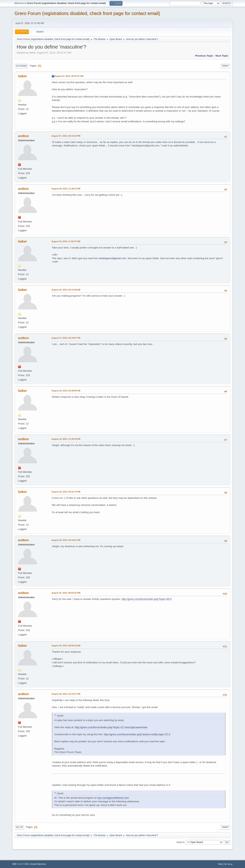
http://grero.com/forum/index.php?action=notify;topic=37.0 (137, 734)
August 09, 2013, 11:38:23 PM (66, 189)
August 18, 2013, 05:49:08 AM (66, 391)
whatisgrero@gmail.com (113, 258)
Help (220, 864)
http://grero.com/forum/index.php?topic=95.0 (147, 599)
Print (225, 66)
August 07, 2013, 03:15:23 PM (66, 136)
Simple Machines (38, 864)
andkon (23, 136)
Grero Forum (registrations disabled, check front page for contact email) (87, 13)
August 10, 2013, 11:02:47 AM (66, 241)
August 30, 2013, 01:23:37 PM (66, 694)
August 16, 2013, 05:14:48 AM (66, 290)
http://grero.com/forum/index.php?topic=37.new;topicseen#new (111, 727)
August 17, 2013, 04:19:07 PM (66, 338)
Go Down (21, 66)
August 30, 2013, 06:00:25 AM (66, 646)
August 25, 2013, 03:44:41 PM (66, 540)
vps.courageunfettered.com (113, 798)
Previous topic (204, 56)
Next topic (222, 56)
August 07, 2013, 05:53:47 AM (69, 76)
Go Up (19, 827)
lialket (22, 76)
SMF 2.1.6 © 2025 (21, 864)
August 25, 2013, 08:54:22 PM (66, 593)
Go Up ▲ (228, 864)
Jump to (180, 842)
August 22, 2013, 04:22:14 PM (66, 492)
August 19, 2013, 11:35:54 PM (66, 439)
